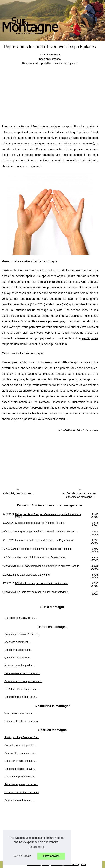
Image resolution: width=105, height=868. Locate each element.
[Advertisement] (50, 92)
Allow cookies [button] (51, 856)
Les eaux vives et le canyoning (32, 575)
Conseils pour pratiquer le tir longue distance (40, 523)
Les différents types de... (18, 650)
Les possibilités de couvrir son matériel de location (43, 549)
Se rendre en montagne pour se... (23, 681)
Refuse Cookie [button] (22, 856)
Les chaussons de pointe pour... (22, 673)
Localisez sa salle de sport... (20, 761)
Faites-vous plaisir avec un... (20, 777)
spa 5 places (90, 338)
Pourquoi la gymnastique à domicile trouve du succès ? (46, 532)
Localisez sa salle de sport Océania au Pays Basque (45, 540)
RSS (83, 864)
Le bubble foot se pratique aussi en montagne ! (41, 592)
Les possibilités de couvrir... (20, 769)
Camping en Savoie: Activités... (22, 634)
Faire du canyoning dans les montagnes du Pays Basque (47, 566)
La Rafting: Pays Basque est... (22, 689)
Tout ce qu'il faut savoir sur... (20, 618)
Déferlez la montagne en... (19, 800)
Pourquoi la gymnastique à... (20, 753)
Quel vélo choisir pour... (18, 658)
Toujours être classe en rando (21, 721)
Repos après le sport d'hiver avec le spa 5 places (50, 63)
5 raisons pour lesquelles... (19, 666)
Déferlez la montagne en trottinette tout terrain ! (42, 583)
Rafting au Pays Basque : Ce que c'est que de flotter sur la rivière (48, 516)
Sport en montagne (50, 59)
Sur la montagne (51, 54)
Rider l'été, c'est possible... (18, 493)
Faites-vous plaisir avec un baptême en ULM (40, 558)
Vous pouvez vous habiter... (20, 713)
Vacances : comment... (17, 642)
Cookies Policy (72, 864)
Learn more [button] (37, 847)
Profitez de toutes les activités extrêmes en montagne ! (80, 495)
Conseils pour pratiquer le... (20, 745)
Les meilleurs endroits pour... (21, 697)
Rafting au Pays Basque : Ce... (22, 737)
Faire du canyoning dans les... (21, 784)
